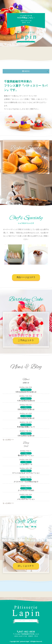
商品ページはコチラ (26, 277)
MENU (26, 71)
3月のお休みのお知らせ (26, 409)
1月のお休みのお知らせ (26, 436)
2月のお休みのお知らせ (26, 418)
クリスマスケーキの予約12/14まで (26, 482)
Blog (26, 453)
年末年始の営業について (26, 427)
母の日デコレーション (26, 455)
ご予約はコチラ (26, 340)
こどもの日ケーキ (26, 464)
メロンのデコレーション (26, 499)
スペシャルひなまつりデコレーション (26, 473)
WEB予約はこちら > (26, 17)
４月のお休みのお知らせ (26, 401)
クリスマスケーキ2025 (26, 490)
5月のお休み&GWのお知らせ (26, 392)
